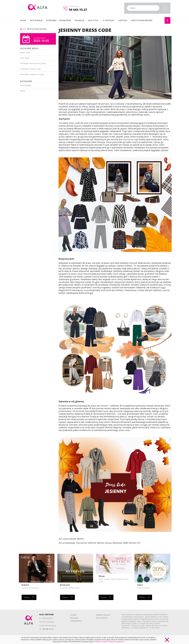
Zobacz (27, 597)
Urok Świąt (25, 58)
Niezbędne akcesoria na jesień (33, 63)
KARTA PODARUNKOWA (142, 20)
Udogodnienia (76, 621)
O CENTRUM (108, 20)
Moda (23, 91)
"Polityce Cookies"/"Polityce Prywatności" (109, 642)
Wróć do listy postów (33, 29)
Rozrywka (74, 618)
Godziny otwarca (103, 615)
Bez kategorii (26, 85)
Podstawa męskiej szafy (30, 69)
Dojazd (73, 615)
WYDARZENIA (65, 20)
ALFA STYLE (93, 20)
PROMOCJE (80, 20)
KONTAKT (123, 20)
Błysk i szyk (25, 52)
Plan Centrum (102, 618)
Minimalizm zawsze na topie (32, 74)
